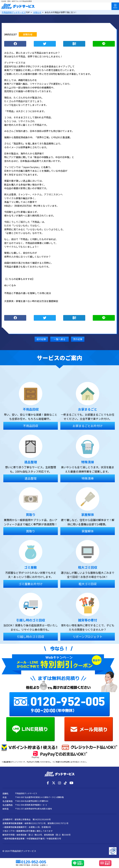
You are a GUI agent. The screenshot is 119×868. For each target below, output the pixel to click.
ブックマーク (74, 44)
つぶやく (45, 44)
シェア (15, 44)
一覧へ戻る (59, 339)
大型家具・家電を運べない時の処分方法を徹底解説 (31, 301)
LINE (104, 44)
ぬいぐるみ (10, 285)
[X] (54, 783)
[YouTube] (71, 783)
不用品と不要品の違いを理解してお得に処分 (28, 293)
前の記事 (41, 339)
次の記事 (78, 339)
